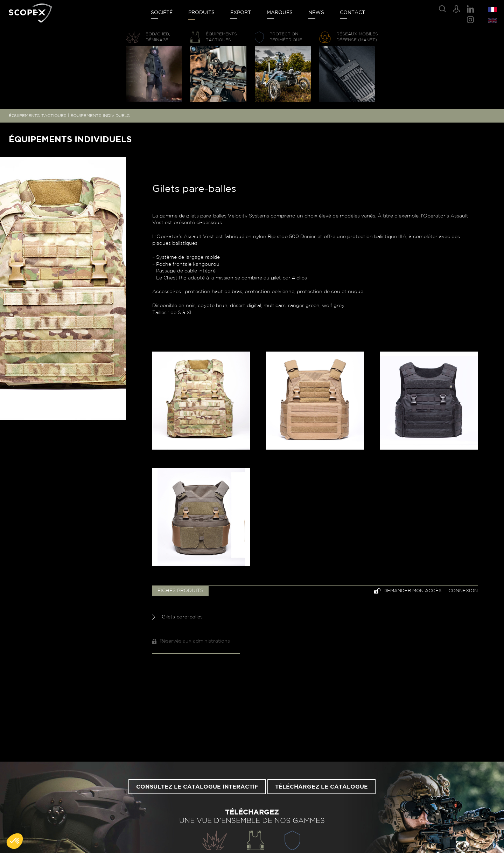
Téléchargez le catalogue (321, 787)
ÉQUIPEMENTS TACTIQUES (38, 116)
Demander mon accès (408, 591)
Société (162, 13)
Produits (201, 13)
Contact (352, 13)
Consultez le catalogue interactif (197, 787)
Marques (280, 13)
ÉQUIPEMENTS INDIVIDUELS (100, 116)
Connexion (463, 591)
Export (241, 13)
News (316, 13)
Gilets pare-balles (177, 617)
